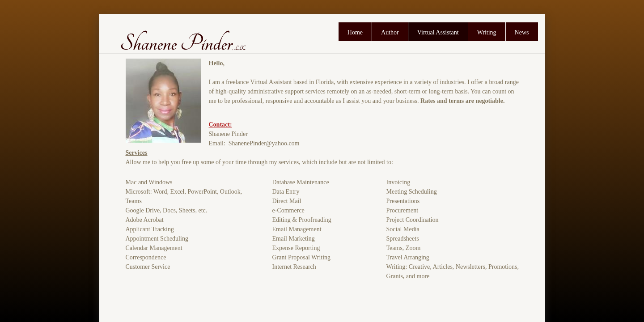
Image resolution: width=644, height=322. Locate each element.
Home (355, 32)
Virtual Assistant (438, 32)
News (522, 32)
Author (390, 32)
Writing (487, 32)
